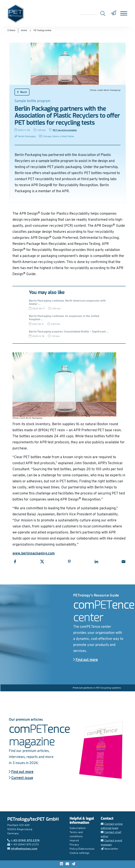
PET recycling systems (65, 130)
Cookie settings (80, 853)
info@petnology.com (22, 849)
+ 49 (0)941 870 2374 (23, 841)
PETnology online (42, 30)
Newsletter (110, 849)
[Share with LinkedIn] (96, 562)
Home (24, 30)
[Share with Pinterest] (69, 562)
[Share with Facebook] (15, 562)
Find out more (85, 660)
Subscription (78, 828)
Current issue (21, 778)
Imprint (74, 841)
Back (22, 92)
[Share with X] (42, 562)
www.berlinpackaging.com (34, 554)
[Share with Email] (123, 562)
